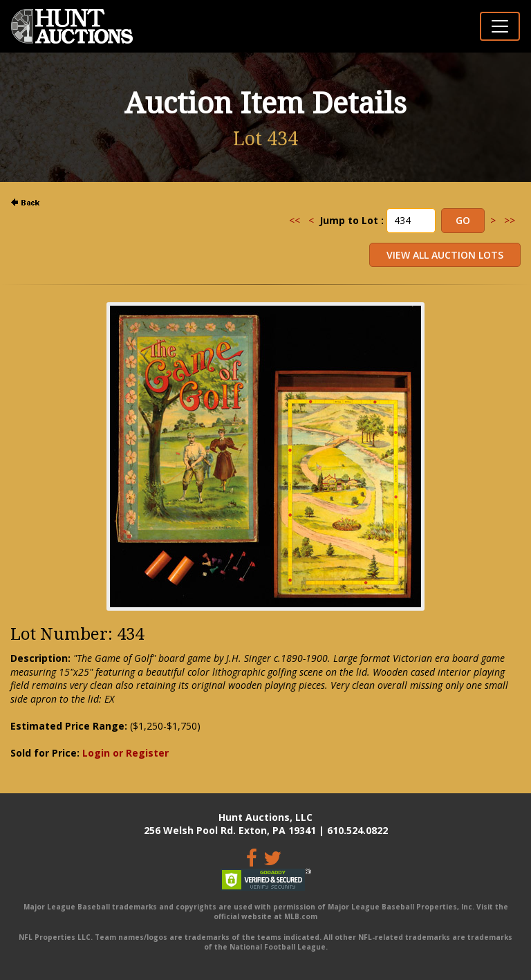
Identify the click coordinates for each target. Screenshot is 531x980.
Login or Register (125, 753)
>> (510, 220)
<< (295, 220)
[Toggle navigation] (500, 26)
